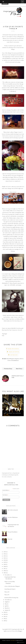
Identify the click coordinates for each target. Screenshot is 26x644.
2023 (5, 556)
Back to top (21, 642)
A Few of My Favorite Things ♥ (12, 586)
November (7, 600)
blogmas (17, 359)
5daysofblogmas (10, 359)
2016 (5, 571)
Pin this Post (14, 355)
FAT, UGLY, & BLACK (13, 510)
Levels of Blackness (13, 517)
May (6, 604)
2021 (5, 560)
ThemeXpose (13, 640)
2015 (5, 573)
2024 (5, 554)
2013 (5, 614)
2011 (4, 619)
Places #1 (7, 595)
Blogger (20, 631)
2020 (5, 562)
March (6, 608)
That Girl (10, 539)
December (7, 575)
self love (21, 359)
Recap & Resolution (13, 532)
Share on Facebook (13, 349)
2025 (5, 552)
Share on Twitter (14, 352)
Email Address (6, 490)
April (6, 606)
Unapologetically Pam (18, 377)
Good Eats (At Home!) (10, 589)
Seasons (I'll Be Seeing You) (11, 598)
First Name (5, 495)
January (7, 610)
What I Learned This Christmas (12, 413)
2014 (5, 612)
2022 (5, 558)
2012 (5, 616)
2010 (5, 621)
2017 (5, 569)
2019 (5, 564)
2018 (5, 566)
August (6, 602)
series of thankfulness (13, 360)
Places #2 (7, 592)
